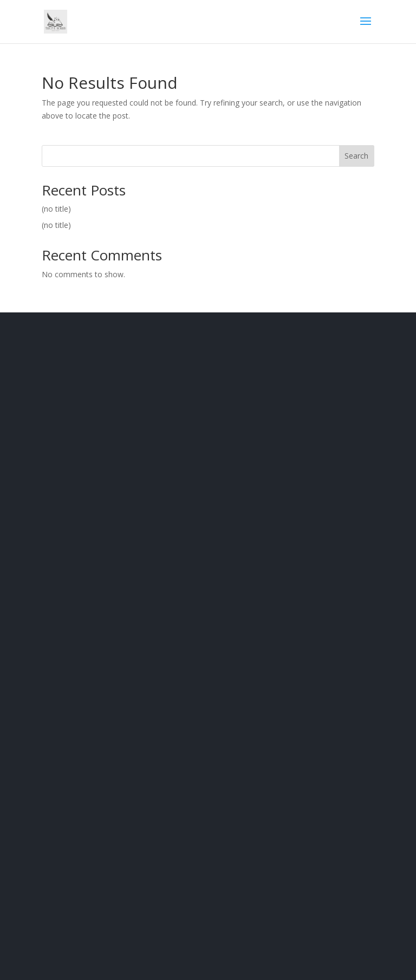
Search (356, 156)
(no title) (56, 209)
